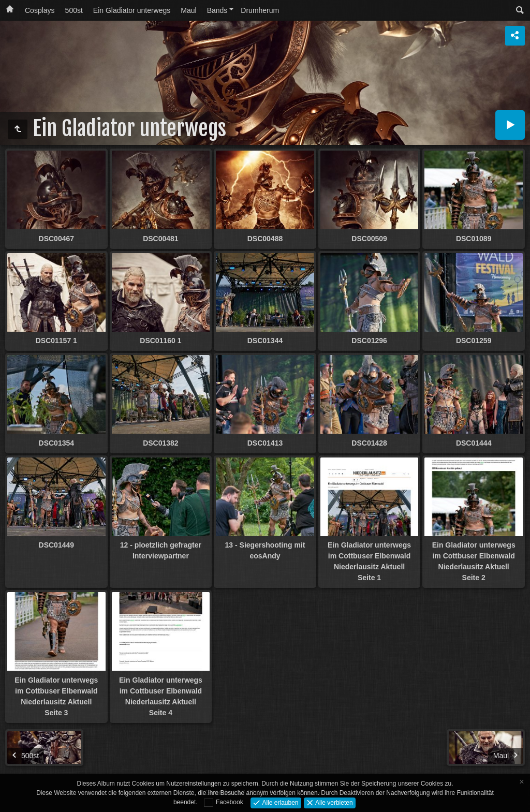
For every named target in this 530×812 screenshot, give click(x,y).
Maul (188, 10)
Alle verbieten (333, 802)
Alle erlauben (279, 802)
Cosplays (40, 10)
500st (74, 10)
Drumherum (260, 10)
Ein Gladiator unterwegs (132, 10)
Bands (217, 10)
